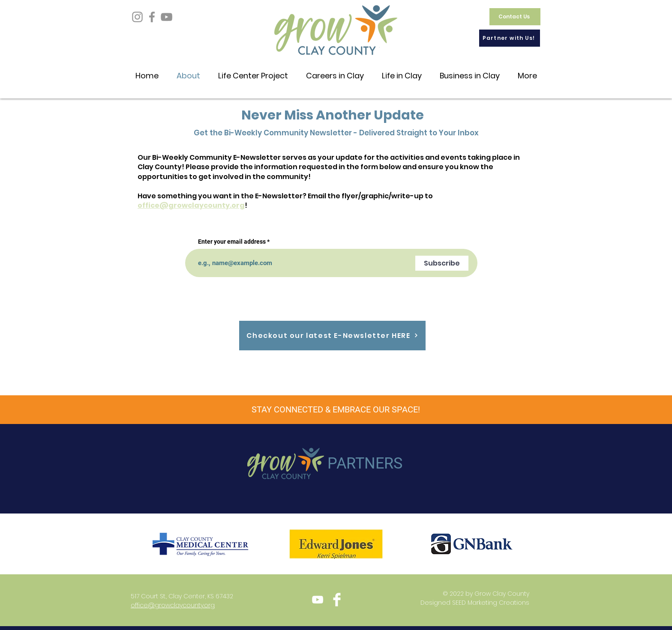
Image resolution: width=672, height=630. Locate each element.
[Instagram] (137, 17)
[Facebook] (152, 17)
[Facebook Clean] (337, 600)
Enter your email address (232, 242)
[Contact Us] (515, 17)
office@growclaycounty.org (191, 205)
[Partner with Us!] (510, 38)
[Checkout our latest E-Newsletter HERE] (332, 336)
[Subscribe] (442, 263)
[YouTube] (166, 17)
